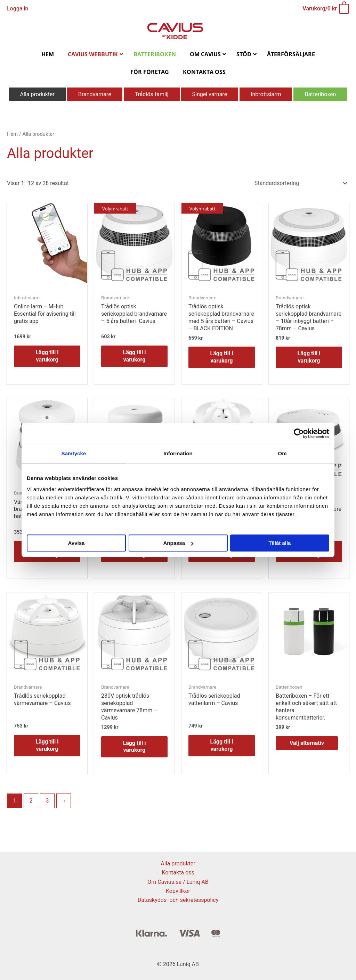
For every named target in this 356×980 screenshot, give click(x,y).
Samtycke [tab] (74, 453)
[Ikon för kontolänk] (18, 9)
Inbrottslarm (266, 94)
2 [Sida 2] (31, 801)
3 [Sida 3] (47, 801)
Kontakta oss (178, 873)
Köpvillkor (178, 891)
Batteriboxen (320, 94)
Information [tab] (178, 453)
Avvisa (76, 543)
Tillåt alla (280, 543)
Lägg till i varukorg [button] (47, 356)
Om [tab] (282, 453)
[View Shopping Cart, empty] (325, 9)
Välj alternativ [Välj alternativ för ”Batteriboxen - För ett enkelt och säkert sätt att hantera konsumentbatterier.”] (307, 743)
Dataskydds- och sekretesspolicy (178, 900)
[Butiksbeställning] (300, 183)
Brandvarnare (95, 94)
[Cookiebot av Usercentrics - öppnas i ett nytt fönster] (299, 433)
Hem (12, 134)
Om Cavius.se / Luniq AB (178, 882)
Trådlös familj (152, 94)
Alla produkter (37, 94)
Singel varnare (210, 94)
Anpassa (178, 543)
